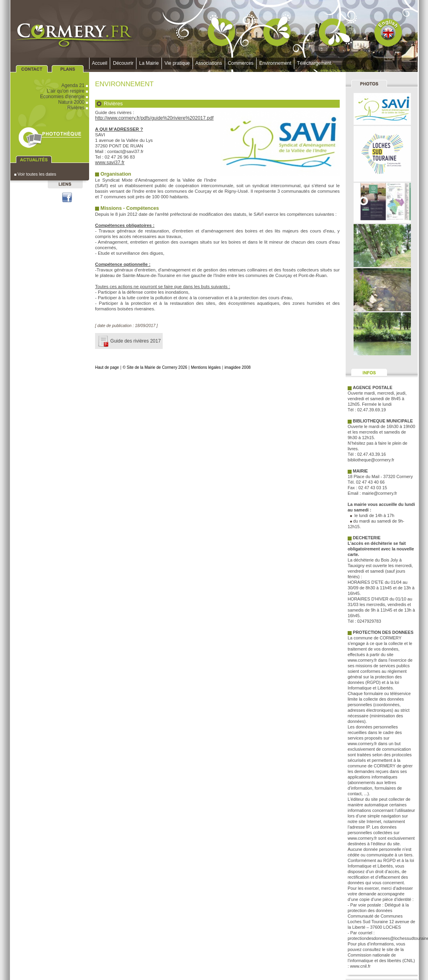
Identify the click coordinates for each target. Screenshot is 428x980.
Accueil (100, 63)
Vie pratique (177, 63)
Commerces (241, 63)
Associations (209, 63)
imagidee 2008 (237, 367)
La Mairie (149, 63)
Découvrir (123, 63)
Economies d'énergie (65, 97)
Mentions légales (206, 367)
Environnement (275, 63)
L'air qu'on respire (68, 91)
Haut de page (107, 367)
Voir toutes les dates (35, 174)
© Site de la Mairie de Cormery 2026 (155, 367)
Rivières (78, 108)
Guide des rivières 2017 (129, 341)
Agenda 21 (75, 85)
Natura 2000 (74, 102)
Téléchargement (314, 63)
